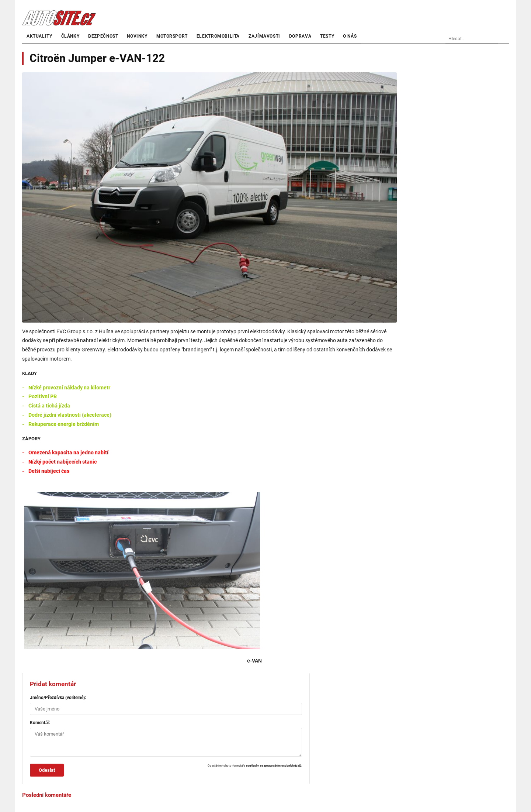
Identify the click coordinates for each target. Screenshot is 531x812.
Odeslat (47, 770)
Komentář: (40, 723)
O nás (350, 36)
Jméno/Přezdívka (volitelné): (58, 698)
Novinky (137, 36)
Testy (327, 36)
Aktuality (39, 36)
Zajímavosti (264, 36)
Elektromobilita (218, 36)
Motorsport (172, 36)
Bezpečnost (103, 36)
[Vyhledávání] (485, 39)
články (70, 36)
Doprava (300, 36)
